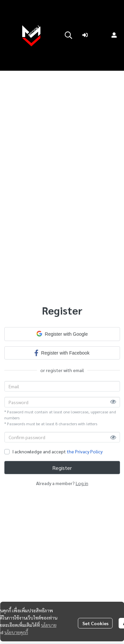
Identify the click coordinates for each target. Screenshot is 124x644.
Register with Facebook (62, 353)
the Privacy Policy (85, 451)
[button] (68, 35)
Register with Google (62, 334)
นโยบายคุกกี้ (16, 632)
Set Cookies (95, 623)
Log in (82, 483)
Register (62, 468)
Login (94, 35)
